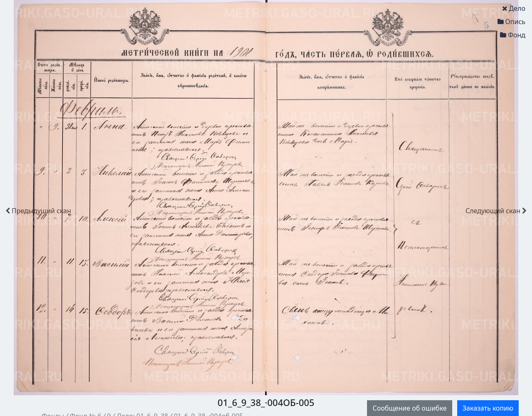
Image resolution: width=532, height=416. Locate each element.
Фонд (513, 35)
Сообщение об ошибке (409, 408)
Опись (511, 22)
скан (38, 211)
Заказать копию (488, 408)
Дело (514, 8)
